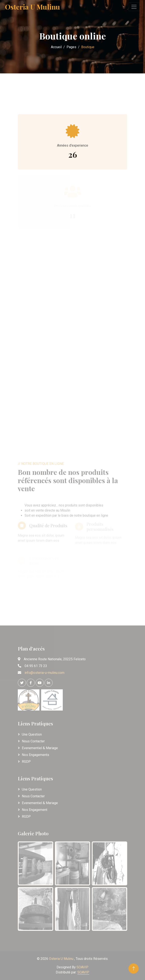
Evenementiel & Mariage (40, 748)
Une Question (32, 734)
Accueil (56, 47)
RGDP (26, 762)
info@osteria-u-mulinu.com (45, 673)
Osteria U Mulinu (62, 959)
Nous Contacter (33, 741)
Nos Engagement (35, 810)
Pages (71, 47)
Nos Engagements (36, 755)
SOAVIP (82, 967)
